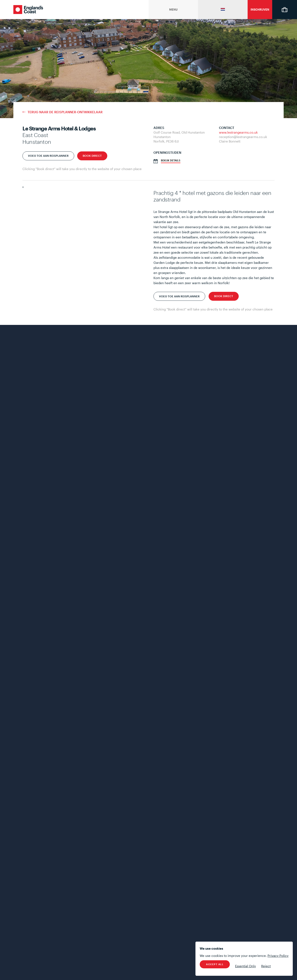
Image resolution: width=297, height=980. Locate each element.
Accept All (215, 964)
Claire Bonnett (230, 141)
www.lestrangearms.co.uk (238, 132)
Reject (266, 966)
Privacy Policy (278, 956)
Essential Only (245, 966)
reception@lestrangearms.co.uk (243, 137)
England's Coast (28, 10)
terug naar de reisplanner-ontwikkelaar (65, 112)
